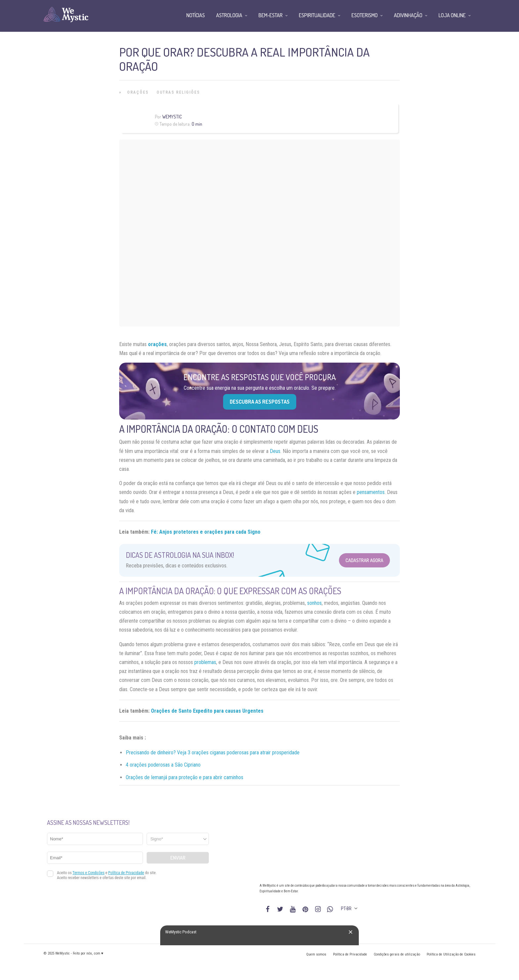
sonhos (314, 603)
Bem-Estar (271, 15)
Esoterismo (365, 15)
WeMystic (172, 117)
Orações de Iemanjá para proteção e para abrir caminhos (185, 777)
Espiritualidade (317, 15)
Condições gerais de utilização (397, 954)
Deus (275, 451)
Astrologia (229, 15)
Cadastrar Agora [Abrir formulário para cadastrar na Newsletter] (364, 560)
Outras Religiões (178, 92)
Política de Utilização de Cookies (451, 954)
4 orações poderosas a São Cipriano (163, 765)
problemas (205, 662)
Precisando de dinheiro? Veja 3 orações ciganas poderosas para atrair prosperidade (213, 753)
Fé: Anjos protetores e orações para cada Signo (206, 532)
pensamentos (371, 492)
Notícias (196, 15)
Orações (138, 92)
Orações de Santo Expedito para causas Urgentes (207, 711)
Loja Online (452, 15)
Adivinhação (408, 15)
